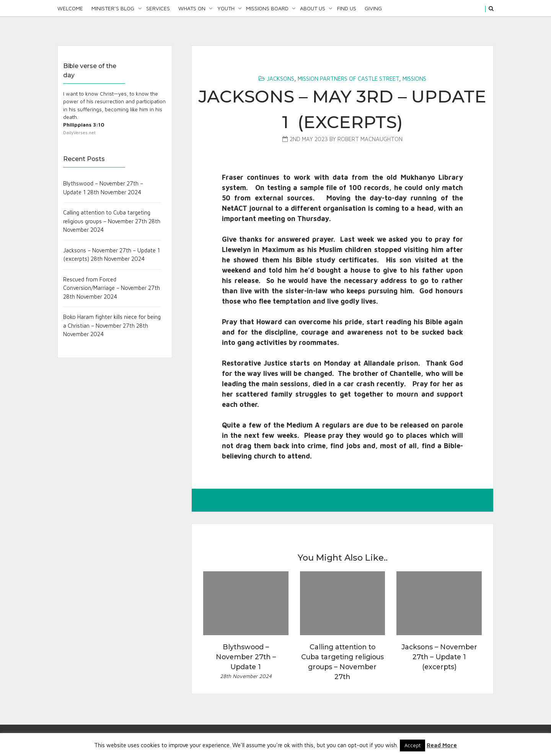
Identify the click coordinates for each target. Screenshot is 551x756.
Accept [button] (412, 745)
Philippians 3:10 (84, 125)
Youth (226, 8)
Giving (373, 8)
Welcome (70, 8)
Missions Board (267, 8)
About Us (313, 8)
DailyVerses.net (79, 133)
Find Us (347, 8)
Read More (442, 745)
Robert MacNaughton (370, 139)
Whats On (192, 8)
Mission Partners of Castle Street (348, 79)
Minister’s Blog (113, 8)
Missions (414, 79)
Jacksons (280, 79)
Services (158, 8)
